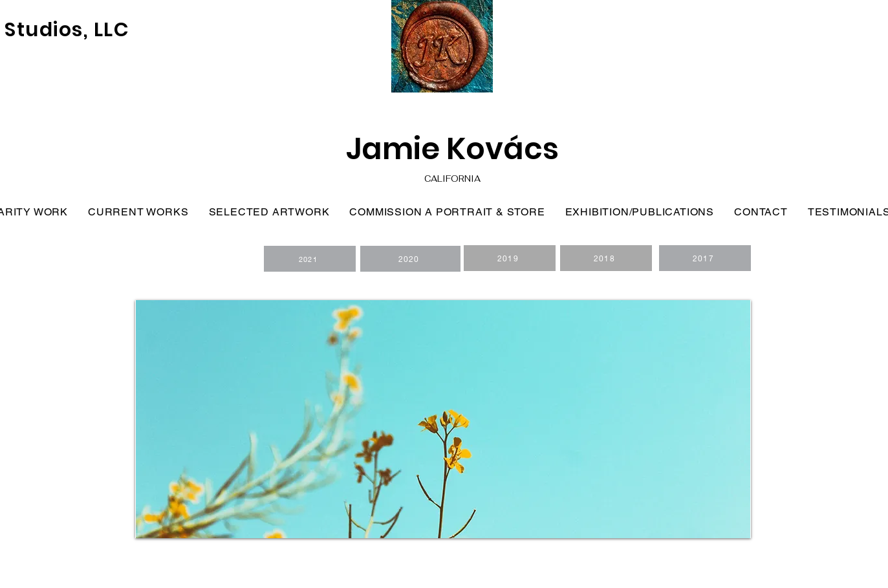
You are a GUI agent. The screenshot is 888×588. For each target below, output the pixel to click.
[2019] (510, 258)
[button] (443, 419)
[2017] (705, 258)
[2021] (310, 259)
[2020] (410, 259)
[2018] (606, 258)
